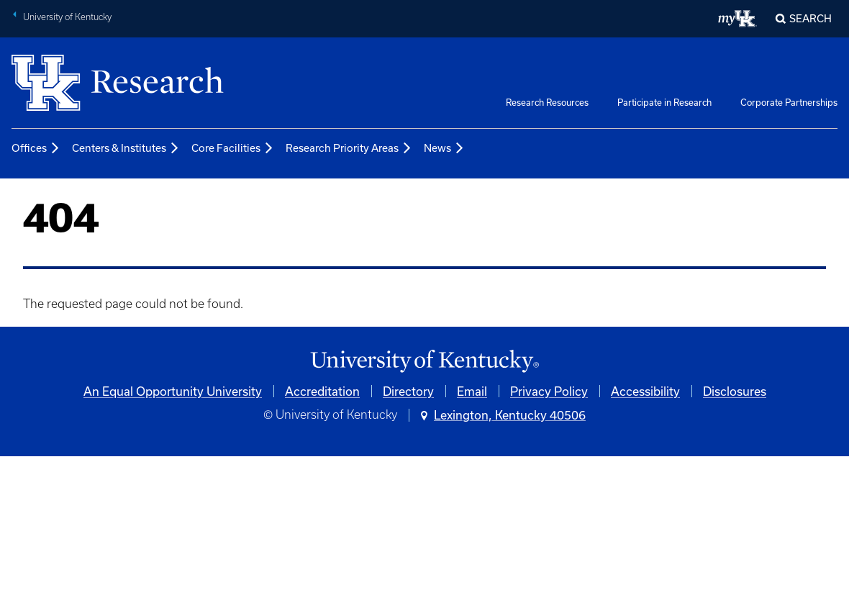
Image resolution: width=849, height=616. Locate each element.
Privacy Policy (549, 391)
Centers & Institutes (126, 149)
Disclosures (735, 391)
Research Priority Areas (349, 149)
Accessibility (645, 391)
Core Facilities (233, 149)
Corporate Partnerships (789, 102)
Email (472, 391)
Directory (408, 391)
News (444, 149)
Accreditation (322, 391)
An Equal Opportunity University (173, 391)
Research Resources (547, 102)
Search (811, 18)
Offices (36, 149)
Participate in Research (664, 102)
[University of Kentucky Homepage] (424, 362)
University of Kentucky (67, 17)
